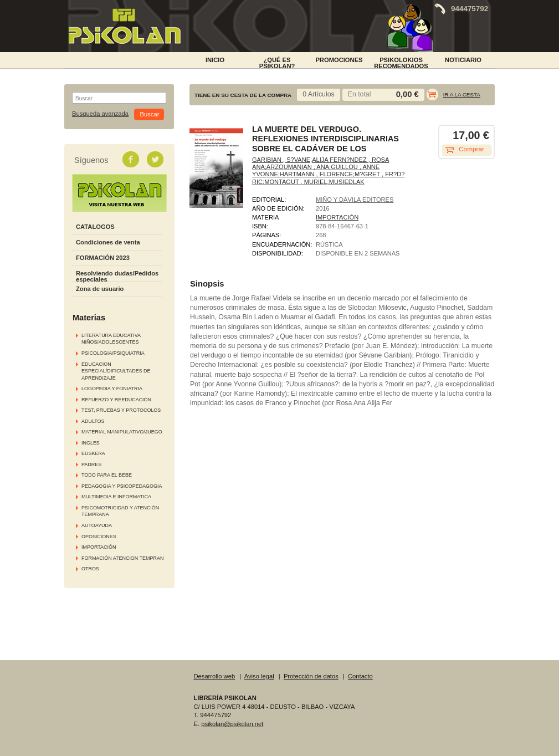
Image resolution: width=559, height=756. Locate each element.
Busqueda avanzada (100, 114)
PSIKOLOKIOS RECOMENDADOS (401, 62)
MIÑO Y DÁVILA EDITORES (355, 200)
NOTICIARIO (463, 60)
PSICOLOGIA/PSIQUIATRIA (113, 353)
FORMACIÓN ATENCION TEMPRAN (122, 558)
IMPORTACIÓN (99, 547)
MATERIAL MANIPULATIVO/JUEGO (122, 432)
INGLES (91, 443)
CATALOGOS (95, 227)
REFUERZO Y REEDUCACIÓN (116, 400)
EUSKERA (93, 453)
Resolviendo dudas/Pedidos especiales (117, 276)
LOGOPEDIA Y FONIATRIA (112, 389)
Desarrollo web (215, 676)
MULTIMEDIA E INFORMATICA (116, 497)
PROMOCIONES (339, 60)
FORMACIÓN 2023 (103, 258)
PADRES (91, 464)
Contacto (360, 676)
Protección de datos (311, 676)
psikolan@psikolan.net (232, 724)
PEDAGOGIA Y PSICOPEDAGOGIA (122, 486)
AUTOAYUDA (97, 525)
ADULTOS (93, 421)
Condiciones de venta (108, 242)
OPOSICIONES (99, 537)
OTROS (90, 569)
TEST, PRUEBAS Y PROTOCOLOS (121, 410)
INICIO (215, 60)
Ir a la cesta (462, 94)
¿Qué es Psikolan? (277, 62)
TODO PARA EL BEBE (107, 475)
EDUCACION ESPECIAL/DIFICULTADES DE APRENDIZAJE (116, 371)
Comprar (471, 149)
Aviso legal (259, 676)
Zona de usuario (100, 289)
